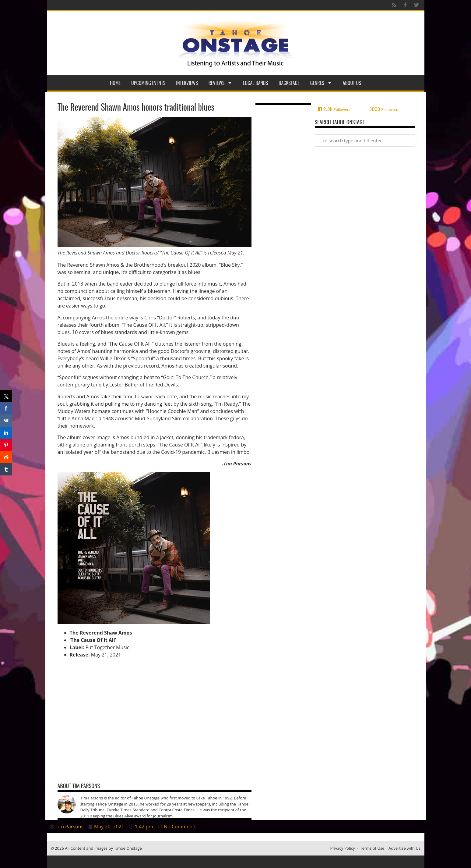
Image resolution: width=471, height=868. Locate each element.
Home (115, 83)
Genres (321, 83)
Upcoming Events (148, 83)
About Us (352, 83)
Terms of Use (372, 848)
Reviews (221, 83)
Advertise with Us (404, 848)
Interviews (187, 83)
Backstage (289, 83)
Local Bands (255, 83)
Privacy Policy (342, 848)
